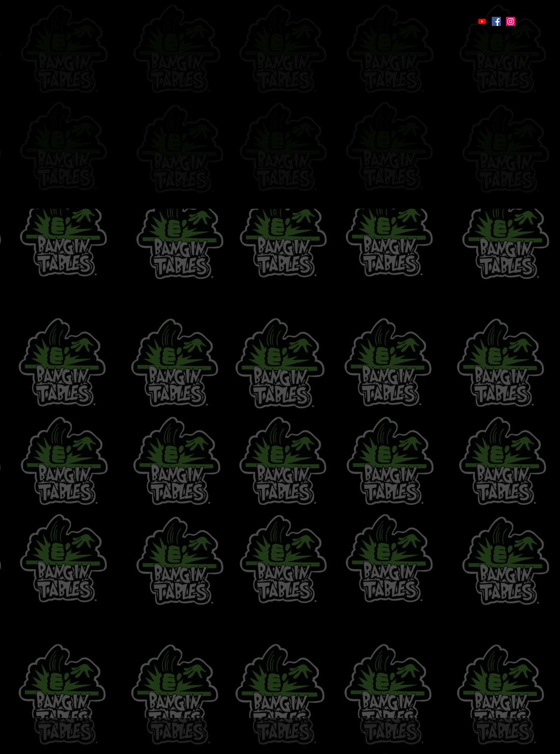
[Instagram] (511, 21)
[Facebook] (496, 21)
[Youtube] (482, 21)
